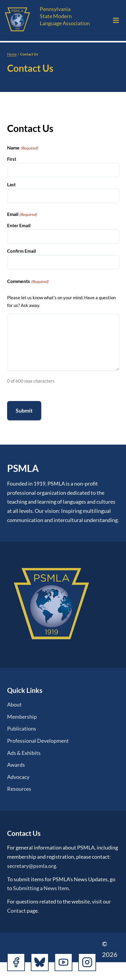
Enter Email (19, 225)
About (14, 704)
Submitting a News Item (41, 888)
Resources (19, 789)
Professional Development (38, 741)
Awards (16, 765)
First (12, 159)
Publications (22, 728)
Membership (22, 717)
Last (11, 184)
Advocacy (18, 777)
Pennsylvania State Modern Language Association (65, 16)
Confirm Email (21, 251)
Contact (16, 911)
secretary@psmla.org (32, 866)
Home (12, 54)
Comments (28, 281)
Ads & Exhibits (24, 753)
